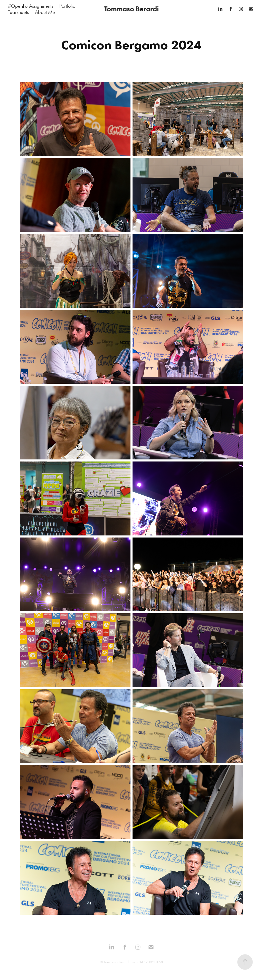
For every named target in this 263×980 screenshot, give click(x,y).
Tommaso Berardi (131, 9)
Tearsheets (18, 12)
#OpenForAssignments (31, 6)
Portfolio (67, 6)
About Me (45, 12)
